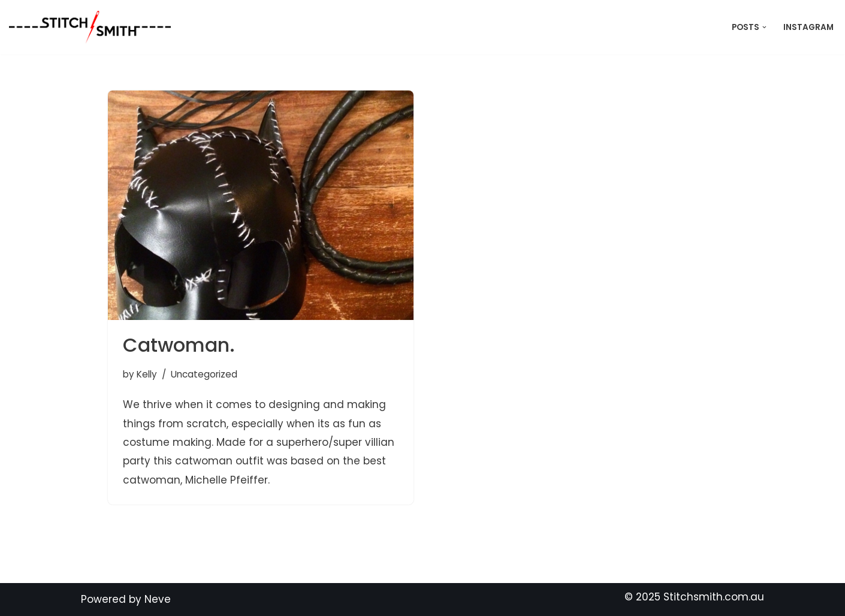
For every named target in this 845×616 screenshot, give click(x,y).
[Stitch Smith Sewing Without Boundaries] (93, 27)
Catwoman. (179, 345)
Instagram (808, 27)
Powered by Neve (126, 599)
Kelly (147, 374)
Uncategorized (204, 374)
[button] (764, 27)
